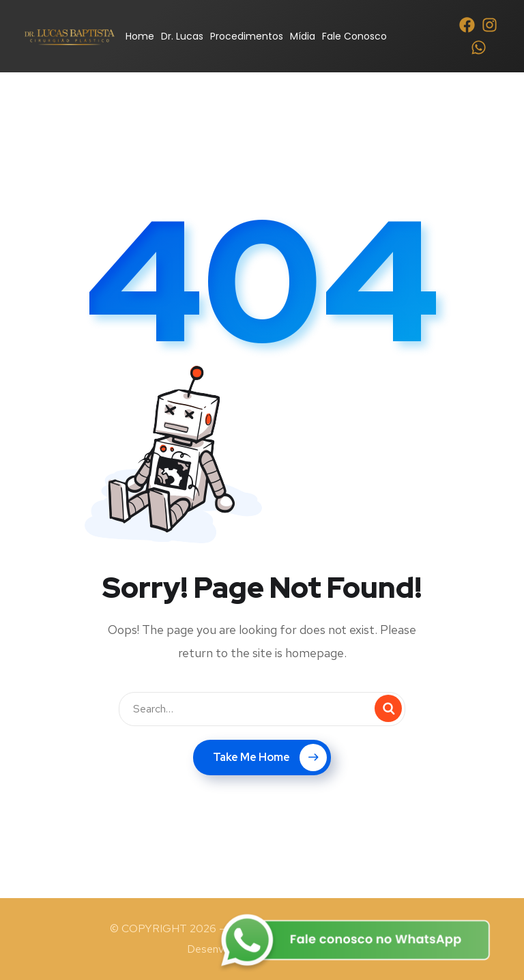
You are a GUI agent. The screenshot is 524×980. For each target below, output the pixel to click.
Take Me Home (270, 758)
